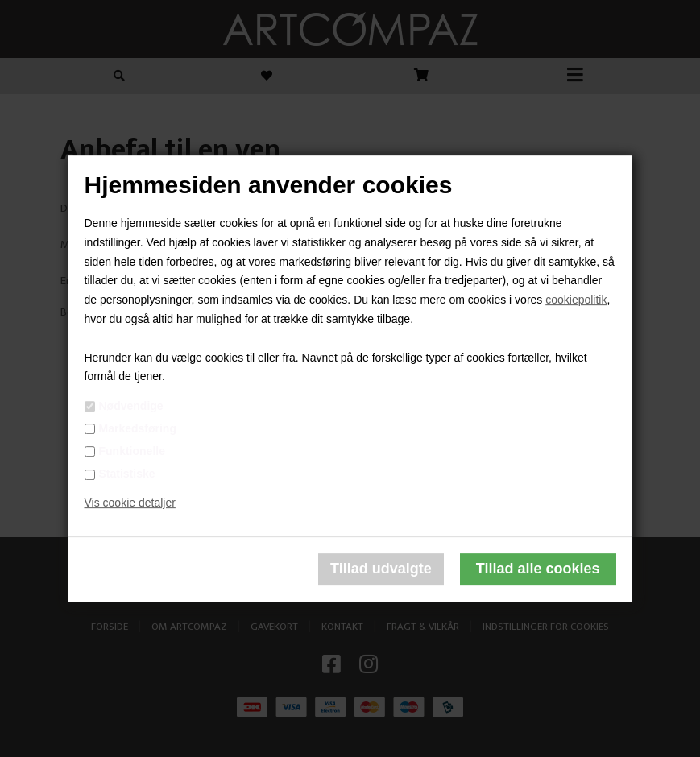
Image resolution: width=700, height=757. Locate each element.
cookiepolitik (576, 300)
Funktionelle (132, 451)
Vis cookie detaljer (130, 503)
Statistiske (127, 474)
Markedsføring (138, 428)
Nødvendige (131, 406)
